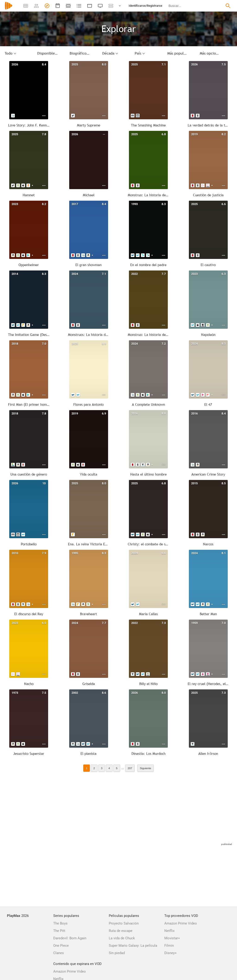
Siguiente (145, 768)
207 (130, 768)
